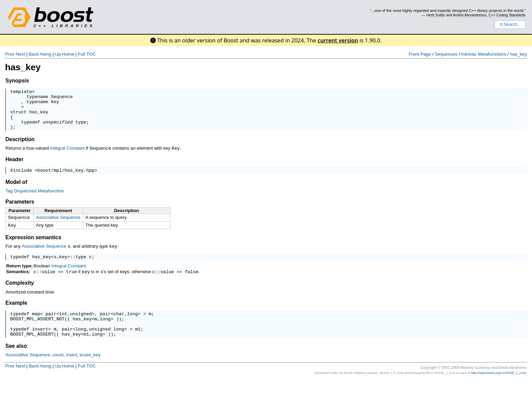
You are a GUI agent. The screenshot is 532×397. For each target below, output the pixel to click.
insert (40, 344)
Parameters (20, 211)
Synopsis (17, 81)
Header (14, 167)
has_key (518, 54)
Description (20, 147)
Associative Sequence (58, 226)
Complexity (20, 294)
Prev (10, 54)
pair (51, 326)
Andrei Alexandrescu (470, 15)
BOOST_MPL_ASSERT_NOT (37, 332)
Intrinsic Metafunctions (484, 54)
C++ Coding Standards (507, 15)
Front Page (420, 54)
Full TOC (87, 54)
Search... (510, 24)
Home (68, 54)
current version (338, 40)
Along (45, 54)
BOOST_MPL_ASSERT (32, 351)
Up (58, 54)
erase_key (90, 371)
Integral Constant (68, 156)
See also (16, 363)
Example (16, 314)
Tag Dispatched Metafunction (35, 200)
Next (20, 54)
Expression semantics (33, 248)
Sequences (446, 54)
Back (34, 54)
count (58, 371)
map (36, 326)
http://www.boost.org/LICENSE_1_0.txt (498, 390)
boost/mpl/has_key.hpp (66, 179)
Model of (16, 191)
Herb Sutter (436, 15)
